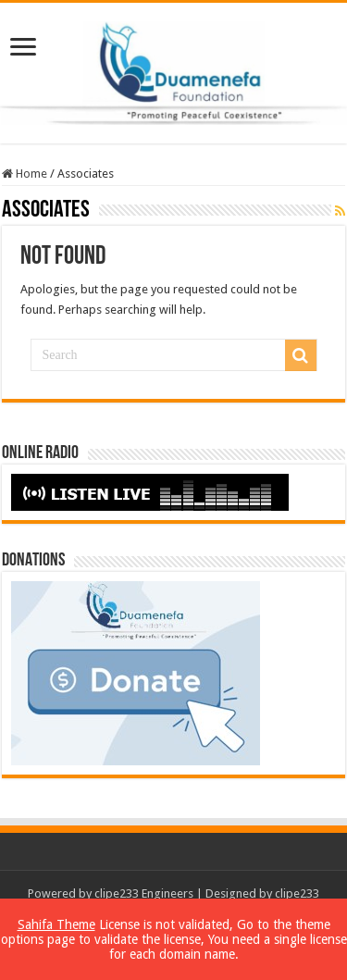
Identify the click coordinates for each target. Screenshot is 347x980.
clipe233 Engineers (144, 893)
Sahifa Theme (56, 924)
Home (25, 174)
